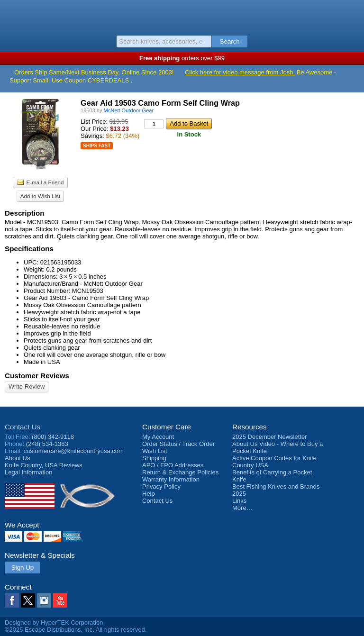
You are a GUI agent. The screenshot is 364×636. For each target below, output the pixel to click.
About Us (17, 458)
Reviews (44, 465)
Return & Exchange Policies (180, 472)
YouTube (60, 600)
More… (242, 508)
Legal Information (28, 472)
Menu (12, 15)
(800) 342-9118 (53, 437)
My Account (158, 437)
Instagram (44, 600)
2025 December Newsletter (270, 437)
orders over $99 (182, 58)
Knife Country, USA (182, 16)
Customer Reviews (37, 376)
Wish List (155, 451)
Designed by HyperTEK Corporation (54, 622)
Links (239, 501)
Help (149, 494)
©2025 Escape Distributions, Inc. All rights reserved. (76, 630)
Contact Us (23, 427)
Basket (352, 15)
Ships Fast (97, 146)
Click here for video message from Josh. (240, 72)
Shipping (154, 458)
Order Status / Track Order (178, 444)
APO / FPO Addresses (173, 465)
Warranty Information (171, 479)
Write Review (27, 386)
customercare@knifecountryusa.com (74, 451)
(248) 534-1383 (47, 444)
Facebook (12, 600)
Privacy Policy (161, 486)
